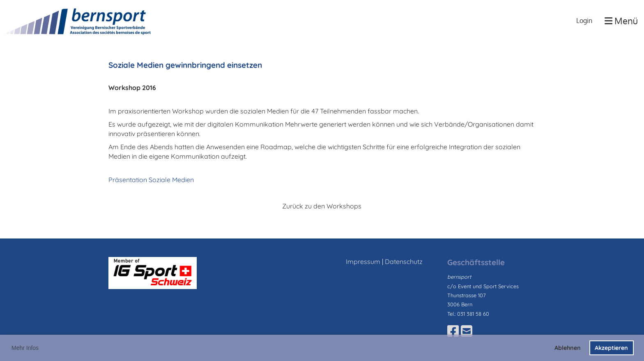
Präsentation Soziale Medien (151, 180)
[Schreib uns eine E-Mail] (467, 331)
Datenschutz (404, 261)
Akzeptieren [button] (611, 348)
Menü (621, 21)
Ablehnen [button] (568, 348)
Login (584, 21)
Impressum (363, 261)
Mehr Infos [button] (25, 348)
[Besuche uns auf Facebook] (453, 331)
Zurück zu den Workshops (322, 206)
